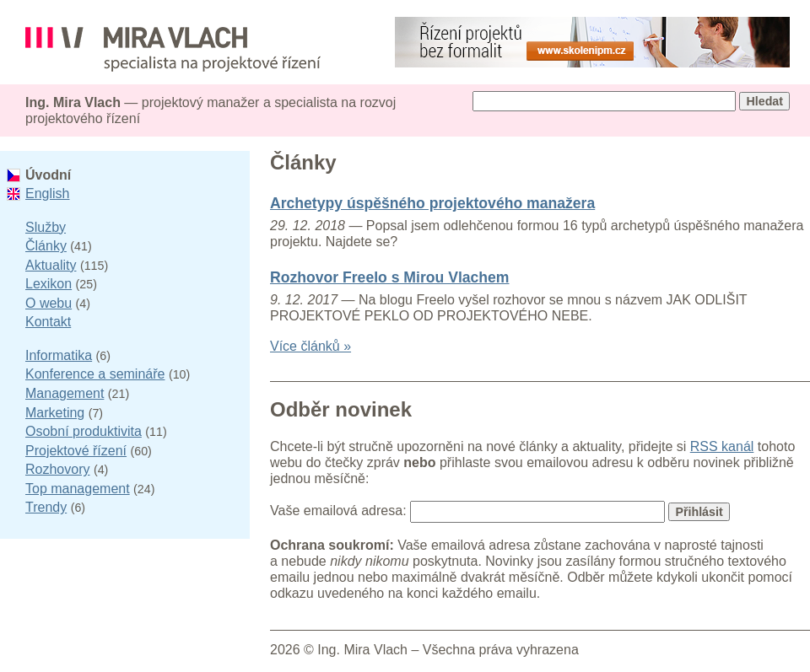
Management (65, 393)
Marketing (55, 413)
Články (46, 246)
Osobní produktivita (84, 431)
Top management (78, 489)
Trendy (46, 507)
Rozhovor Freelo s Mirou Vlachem (390, 277)
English (47, 194)
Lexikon (49, 284)
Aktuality (51, 265)
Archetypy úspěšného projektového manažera (432, 203)
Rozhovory (57, 469)
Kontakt (48, 322)
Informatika (59, 355)
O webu (49, 303)
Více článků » (310, 346)
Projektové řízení (76, 451)
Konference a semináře (95, 374)
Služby (46, 227)
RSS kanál (722, 446)
